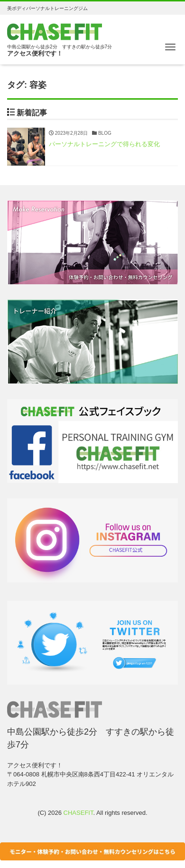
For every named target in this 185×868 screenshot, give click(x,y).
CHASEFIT (79, 813)
